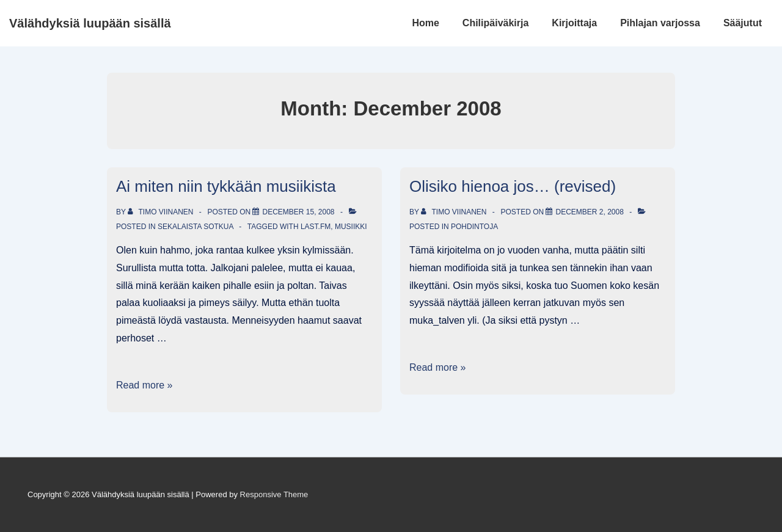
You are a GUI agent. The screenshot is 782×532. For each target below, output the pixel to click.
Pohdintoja (474, 227)
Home (425, 23)
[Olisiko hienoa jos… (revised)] (589, 212)
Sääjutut (743, 23)
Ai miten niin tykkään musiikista (226, 186)
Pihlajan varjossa (660, 23)
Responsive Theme (274, 494)
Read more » (144, 385)
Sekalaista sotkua (195, 227)
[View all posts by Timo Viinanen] (162, 212)
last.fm (316, 227)
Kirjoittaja (574, 23)
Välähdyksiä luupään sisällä (90, 23)
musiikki (351, 227)
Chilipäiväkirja (496, 23)
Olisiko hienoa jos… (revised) (513, 186)
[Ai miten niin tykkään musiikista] (298, 212)
